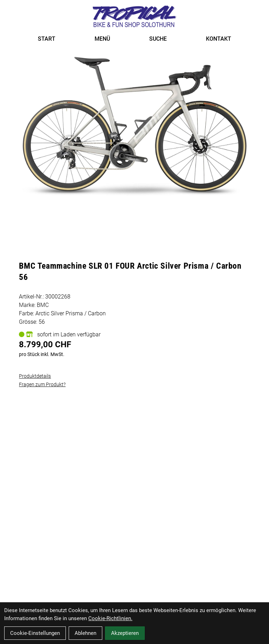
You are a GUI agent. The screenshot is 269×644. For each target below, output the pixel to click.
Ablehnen (85, 633)
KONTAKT (219, 39)
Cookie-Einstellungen (35, 633)
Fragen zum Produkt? (42, 384)
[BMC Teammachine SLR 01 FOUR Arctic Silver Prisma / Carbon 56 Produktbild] (134, 128)
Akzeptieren (125, 633)
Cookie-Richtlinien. (110, 618)
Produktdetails (35, 376)
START (47, 39)
